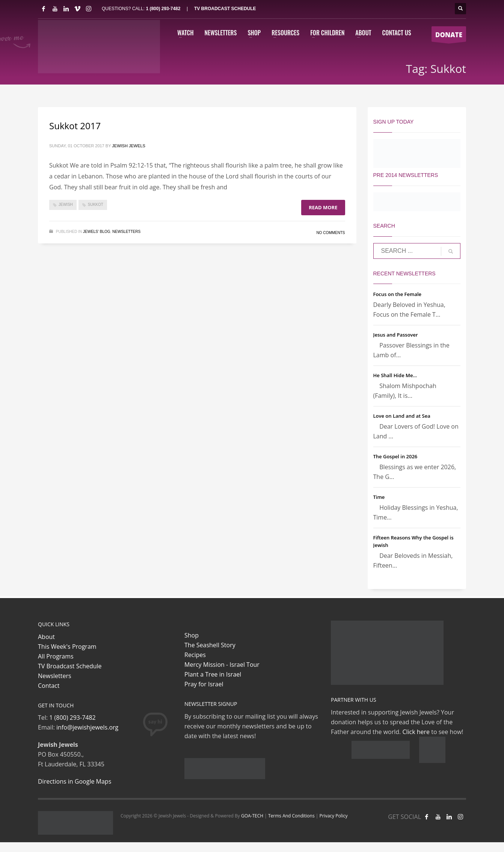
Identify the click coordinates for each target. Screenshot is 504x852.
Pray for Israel (204, 684)
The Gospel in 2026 (395, 456)
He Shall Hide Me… (395, 375)
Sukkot (96, 205)
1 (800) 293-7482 (163, 9)
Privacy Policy (333, 816)
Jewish (66, 205)
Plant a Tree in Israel (213, 674)
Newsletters (126, 232)
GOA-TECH (252, 816)
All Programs (56, 656)
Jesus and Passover (396, 335)
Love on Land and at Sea (402, 416)
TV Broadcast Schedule (70, 666)
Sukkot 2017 (75, 126)
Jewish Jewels (129, 146)
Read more (323, 207)
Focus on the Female (398, 294)
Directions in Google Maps (75, 781)
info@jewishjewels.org (87, 727)
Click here (416, 732)
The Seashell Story (210, 645)
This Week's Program (67, 647)
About (46, 637)
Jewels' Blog (97, 232)
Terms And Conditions (291, 816)
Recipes (195, 655)
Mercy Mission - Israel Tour (222, 665)
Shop (192, 635)
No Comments (330, 233)
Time (379, 497)
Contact (49, 686)
